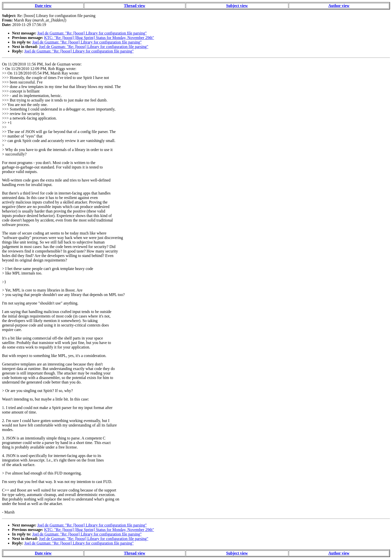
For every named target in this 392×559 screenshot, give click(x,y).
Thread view (135, 6)
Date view (43, 6)
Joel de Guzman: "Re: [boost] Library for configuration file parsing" (92, 33)
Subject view (237, 6)
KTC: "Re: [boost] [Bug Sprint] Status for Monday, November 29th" (99, 38)
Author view (339, 6)
